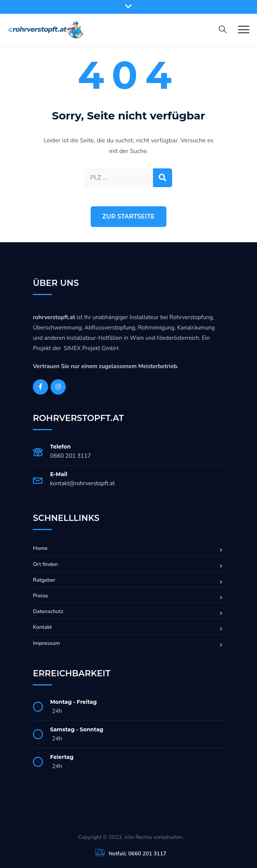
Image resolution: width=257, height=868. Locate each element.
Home (40, 548)
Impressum (46, 643)
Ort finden (45, 564)
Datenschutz (48, 611)
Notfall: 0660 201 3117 (137, 854)
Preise (40, 596)
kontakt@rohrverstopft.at (82, 483)
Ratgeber (44, 580)
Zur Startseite (128, 216)
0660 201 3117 (71, 456)
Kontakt (42, 627)
